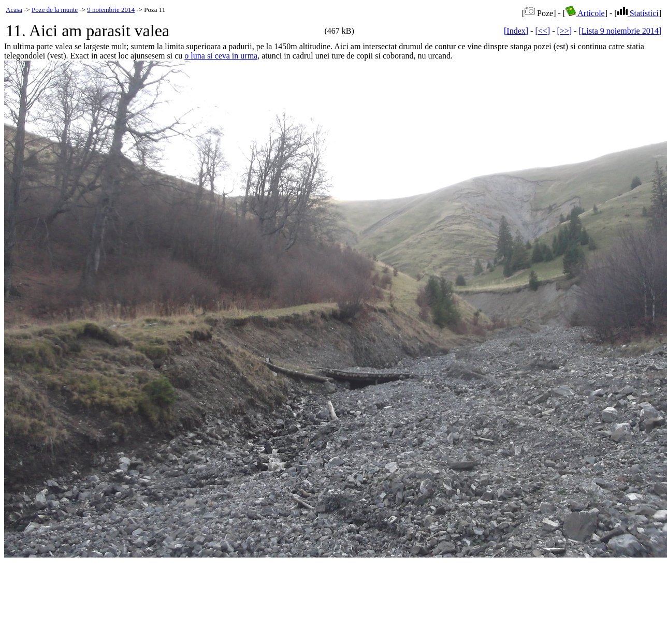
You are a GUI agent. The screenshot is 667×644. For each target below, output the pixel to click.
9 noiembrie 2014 (111, 10)
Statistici (638, 13)
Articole (585, 13)
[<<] (542, 31)
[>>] (564, 31)
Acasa (14, 10)
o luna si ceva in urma (221, 56)
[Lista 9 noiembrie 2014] (620, 31)
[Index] (516, 31)
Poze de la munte (55, 10)
